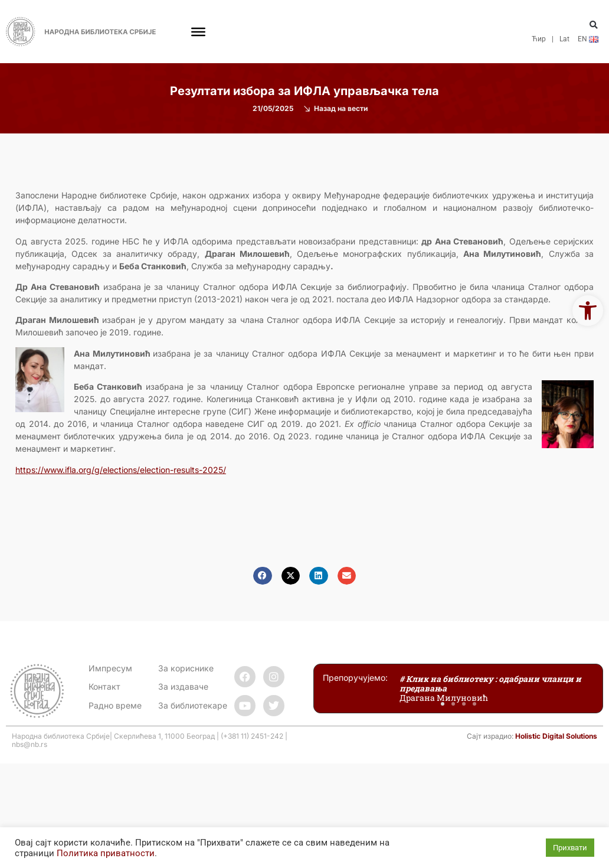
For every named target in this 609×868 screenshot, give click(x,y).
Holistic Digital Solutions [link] (556, 736)
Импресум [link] (110, 668)
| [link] (553, 39)
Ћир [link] (539, 39)
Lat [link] (564, 39)
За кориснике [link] (186, 668)
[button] (594, 25)
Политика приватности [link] (106, 853)
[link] (588, 311)
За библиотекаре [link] (193, 705)
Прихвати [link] (570, 848)
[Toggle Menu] (198, 31)
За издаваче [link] (183, 686)
